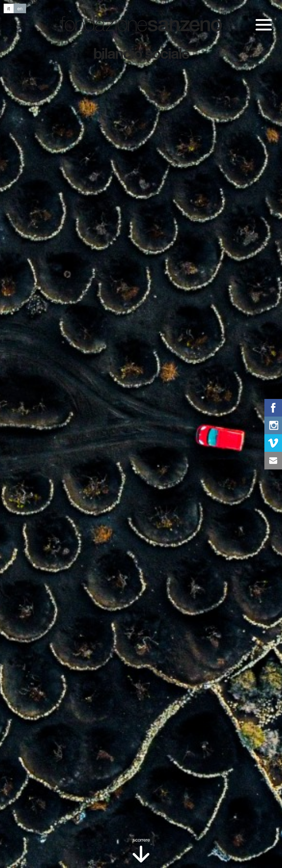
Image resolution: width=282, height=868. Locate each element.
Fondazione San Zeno (141, 24)
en (20, 8)
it (9, 8)
